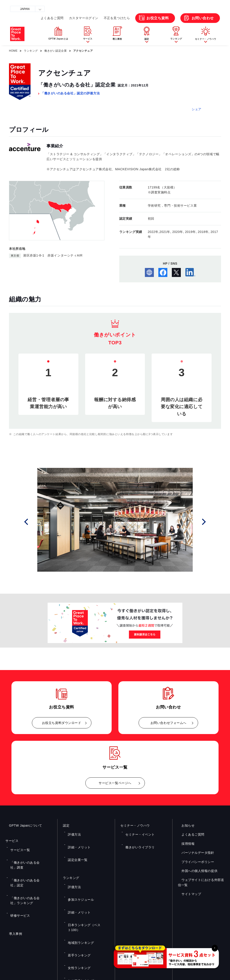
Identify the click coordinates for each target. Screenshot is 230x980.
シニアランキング (78, 911)
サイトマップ (188, 894)
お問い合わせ (203, 18)
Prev (32, 522)
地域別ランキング (78, 892)
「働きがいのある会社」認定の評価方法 (70, 93)
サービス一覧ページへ (115, 783)
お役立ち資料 (158, 18)
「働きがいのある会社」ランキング (31, 868)
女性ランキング (77, 905)
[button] (88, 34)
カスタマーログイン (84, 18)
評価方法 (73, 831)
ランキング (31, 51)
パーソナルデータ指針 (194, 853)
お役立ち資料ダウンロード (62, 723)
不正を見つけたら (117, 18)
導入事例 (12, 892)
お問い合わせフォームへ (168, 723)
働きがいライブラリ (137, 838)
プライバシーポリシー (194, 862)
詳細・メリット (77, 838)
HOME (13, 51)
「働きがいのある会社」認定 (28, 860)
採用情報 (184, 844)
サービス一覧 (18, 847)
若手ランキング (77, 898)
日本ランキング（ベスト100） (86, 885)
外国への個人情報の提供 (196, 871)
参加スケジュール (78, 872)
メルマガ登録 (171, 931)
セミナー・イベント (137, 831)
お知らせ (184, 825)
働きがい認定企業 (55, 51)
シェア (197, 109)
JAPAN (25, 9)
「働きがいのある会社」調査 (28, 853)
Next (205, 522)
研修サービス (18, 877)
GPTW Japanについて (22, 825)
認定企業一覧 (75, 845)
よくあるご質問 (52, 18)
